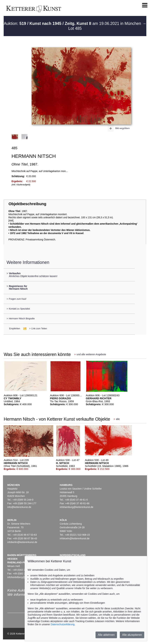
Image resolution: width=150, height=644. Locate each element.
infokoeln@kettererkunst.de (75, 538)
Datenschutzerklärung (63, 624)
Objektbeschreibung (27, 204)
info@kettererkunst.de (19, 507)
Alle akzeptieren (132, 635)
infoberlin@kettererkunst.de (22, 542)
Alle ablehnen (106, 635)
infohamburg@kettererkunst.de (76, 507)
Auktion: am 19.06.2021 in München (73, 23)
